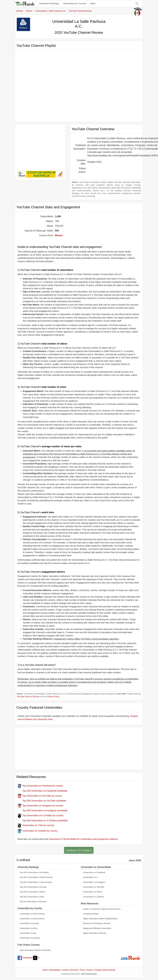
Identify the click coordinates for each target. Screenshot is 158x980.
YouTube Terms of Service (28, 697)
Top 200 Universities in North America (36, 877)
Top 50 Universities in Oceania (33, 902)
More (93, 4)
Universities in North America (32, 914)
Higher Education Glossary (95, 933)
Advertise (74, 970)
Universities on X (90, 877)
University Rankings (49, 4)
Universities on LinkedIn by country (38, 831)
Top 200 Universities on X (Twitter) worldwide (43, 821)
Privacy (90, 970)
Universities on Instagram (94, 882)
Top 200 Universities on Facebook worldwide (42, 791)
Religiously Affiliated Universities (97, 928)
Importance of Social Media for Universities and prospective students (83, 839)
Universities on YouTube (94, 887)
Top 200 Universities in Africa (32, 892)
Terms (82, 970)
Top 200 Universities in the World (34, 872)
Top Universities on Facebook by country (40, 786)
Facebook (25, 958)
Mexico (59, 235)
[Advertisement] (40, 146)
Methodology (55, 970)
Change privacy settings (105, 970)
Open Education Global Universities (35, 950)
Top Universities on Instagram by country (40, 806)
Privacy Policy (53, 697)
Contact (65, 970)
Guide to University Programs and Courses (102, 909)
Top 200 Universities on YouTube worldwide (42, 801)
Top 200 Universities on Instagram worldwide (43, 811)
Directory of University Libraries (97, 923)
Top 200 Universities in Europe (33, 887)
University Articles (91, 914)
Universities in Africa (29, 928)
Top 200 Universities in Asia (32, 897)
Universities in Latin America (32, 919)
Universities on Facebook (94, 872)
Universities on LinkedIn (93, 897)
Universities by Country (75, 4)
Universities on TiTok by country (36, 825)
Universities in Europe (29, 923)
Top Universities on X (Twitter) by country (41, 815)
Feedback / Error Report (79, 850)
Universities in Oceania (30, 938)
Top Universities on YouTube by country (40, 796)
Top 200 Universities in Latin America (36, 882)
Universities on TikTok (93, 892)
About (45, 970)
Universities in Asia (28, 933)
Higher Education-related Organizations (100, 919)
